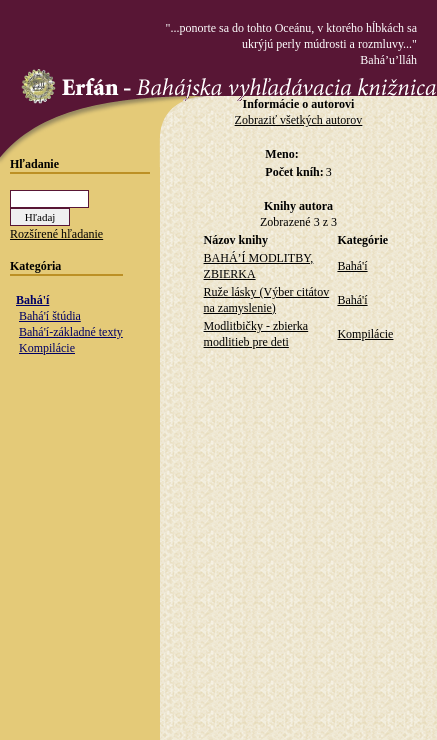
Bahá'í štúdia (50, 316)
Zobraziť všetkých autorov (299, 120)
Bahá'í (32, 300)
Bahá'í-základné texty (71, 332)
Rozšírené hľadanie (56, 234)
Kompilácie (47, 348)
